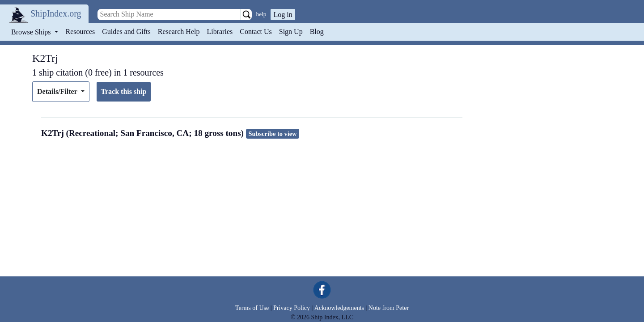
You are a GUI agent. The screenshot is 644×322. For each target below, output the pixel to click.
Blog (317, 32)
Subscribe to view (273, 134)
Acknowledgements (339, 308)
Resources (80, 32)
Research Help (179, 32)
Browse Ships (32, 32)
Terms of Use (252, 308)
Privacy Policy (292, 308)
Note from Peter (389, 308)
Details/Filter (58, 91)
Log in (283, 15)
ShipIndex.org (56, 13)
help (261, 14)
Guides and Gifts (126, 32)
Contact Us (256, 32)
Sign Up (291, 32)
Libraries (220, 32)
